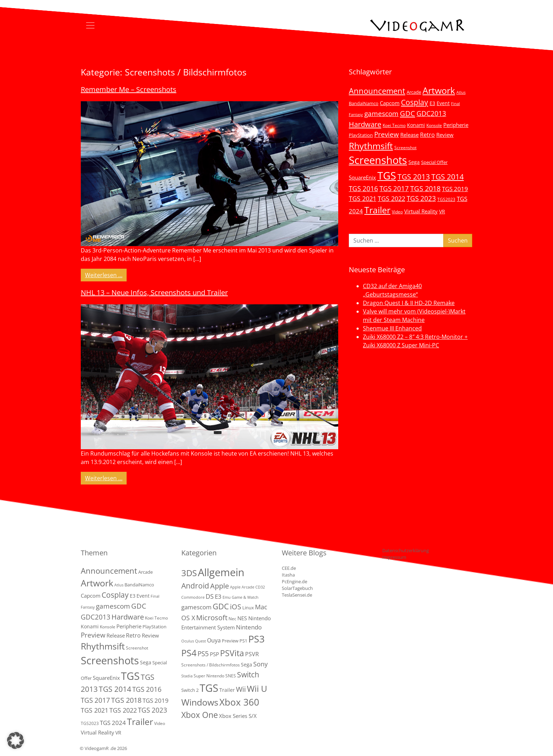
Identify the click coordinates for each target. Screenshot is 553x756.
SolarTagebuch (297, 588)
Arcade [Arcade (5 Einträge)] (414, 92)
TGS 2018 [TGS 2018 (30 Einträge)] (425, 188)
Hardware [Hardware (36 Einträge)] (365, 124)
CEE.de (289, 568)
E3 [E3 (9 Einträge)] (218, 596)
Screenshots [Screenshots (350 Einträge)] (378, 160)
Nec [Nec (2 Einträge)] (232, 619)
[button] (16, 740)
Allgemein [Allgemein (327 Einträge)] (221, 572)
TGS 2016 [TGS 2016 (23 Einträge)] (363, 189)
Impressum (394, 557)
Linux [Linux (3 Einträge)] (248, 608)
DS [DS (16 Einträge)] (210, 596)
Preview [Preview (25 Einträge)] (387, 134)
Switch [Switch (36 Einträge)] (248, 674)
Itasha (288, 575)
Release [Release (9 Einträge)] (409, 135)
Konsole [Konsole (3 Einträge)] (434, 125)
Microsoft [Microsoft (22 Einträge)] (212, 618)
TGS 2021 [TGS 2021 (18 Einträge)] (363, 199)
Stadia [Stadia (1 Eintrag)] (187, 676)
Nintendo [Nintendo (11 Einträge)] (249, 627)
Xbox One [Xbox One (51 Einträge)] (200, 715)
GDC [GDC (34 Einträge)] (408, 113)
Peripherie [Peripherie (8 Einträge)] (456, 125)
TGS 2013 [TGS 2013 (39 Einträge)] (414, 177)
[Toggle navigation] (90, 25)
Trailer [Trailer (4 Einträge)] (227, 690)
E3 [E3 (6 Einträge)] (432, 103)
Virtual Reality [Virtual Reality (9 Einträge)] (421, 211)
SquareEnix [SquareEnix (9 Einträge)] (362, 177)
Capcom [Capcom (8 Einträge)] (390, 103)
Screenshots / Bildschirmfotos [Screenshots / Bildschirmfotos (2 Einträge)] (211, 665)
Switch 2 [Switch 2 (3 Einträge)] (190, 690)
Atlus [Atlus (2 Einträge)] (461, 92)
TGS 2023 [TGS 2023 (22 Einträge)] (421, 198)
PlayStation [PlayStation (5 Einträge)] (361, 135)
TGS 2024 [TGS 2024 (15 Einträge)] (113, 723)
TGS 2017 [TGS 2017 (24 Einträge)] (394, 189)
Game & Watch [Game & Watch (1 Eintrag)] (245, 597)
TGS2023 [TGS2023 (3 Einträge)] (446, 199)
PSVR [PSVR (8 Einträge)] (252, 654)
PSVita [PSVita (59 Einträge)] (232, 653)
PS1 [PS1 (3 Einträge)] (243, 641)
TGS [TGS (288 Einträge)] (209, 688)
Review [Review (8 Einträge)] (445, 135)
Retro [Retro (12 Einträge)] (427, 135)
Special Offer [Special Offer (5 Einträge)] (434, 162)
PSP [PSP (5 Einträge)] (214, 654)
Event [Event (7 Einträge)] (443, 103)
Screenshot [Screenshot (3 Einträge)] (405, 147)
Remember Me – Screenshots (129, 89)
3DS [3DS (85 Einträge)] (189, 573)
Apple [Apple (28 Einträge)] (220, 586)
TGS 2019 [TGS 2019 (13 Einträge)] (455, 189)
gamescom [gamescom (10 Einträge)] (196, 607)
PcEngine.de (294, 581)
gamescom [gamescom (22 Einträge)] (381, 113)
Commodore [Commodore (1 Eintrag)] (193, 597)
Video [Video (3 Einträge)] (397, 212)
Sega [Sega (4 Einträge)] (247, 664)
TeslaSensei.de (297, 595)
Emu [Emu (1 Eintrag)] (227, 597)
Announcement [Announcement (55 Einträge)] (377, 91)
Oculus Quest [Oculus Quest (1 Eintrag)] (194, 641)
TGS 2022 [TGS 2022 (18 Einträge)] (391, 199)
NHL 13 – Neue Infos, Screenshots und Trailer (154, 292)
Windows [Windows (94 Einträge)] (200, 702)
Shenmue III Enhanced (392, 328)
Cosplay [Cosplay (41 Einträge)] (415, 102)
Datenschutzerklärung (406, 550)
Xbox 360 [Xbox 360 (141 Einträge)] (239, 702)
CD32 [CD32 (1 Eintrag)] (260, 587)
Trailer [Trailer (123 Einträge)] (377, 210)
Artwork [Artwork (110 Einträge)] (439, 90)
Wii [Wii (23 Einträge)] (241, 689)
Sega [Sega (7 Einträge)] (414, 162)
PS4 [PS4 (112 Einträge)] (189, 653)
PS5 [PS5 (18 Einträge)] (203, 654)
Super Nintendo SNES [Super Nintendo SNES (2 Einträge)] (215, 676)
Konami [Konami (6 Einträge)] (416, 125)
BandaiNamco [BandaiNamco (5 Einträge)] (364, 103)
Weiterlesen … (106, 275)
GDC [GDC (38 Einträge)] (221, 606)
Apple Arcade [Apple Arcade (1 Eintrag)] (242, 587)
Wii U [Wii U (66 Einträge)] (257, 689)
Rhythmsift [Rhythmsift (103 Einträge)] (371, 146)
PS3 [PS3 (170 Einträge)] (256, 639)
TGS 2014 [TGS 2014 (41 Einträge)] (448, 177)
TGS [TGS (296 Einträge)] (387, 175)
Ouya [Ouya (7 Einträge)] (214, 640)
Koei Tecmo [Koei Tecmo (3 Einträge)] (394, 125)
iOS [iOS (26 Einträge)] (236, 606)
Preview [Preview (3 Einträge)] (230, 641)
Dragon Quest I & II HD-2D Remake (409, 303)
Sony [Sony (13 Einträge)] (260, 664)
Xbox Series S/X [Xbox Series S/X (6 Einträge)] (238, 716)
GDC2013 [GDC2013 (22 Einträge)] (431, 113)
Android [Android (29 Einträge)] (195, 586)
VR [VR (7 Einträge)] (442, 211)
